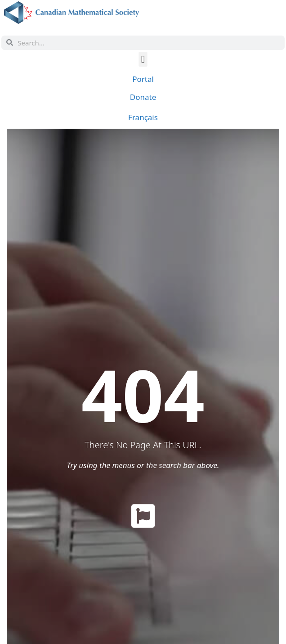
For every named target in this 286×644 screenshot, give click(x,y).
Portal (143, 79)
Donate (143, 97)
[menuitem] (143, 117)
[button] (143, 59)
